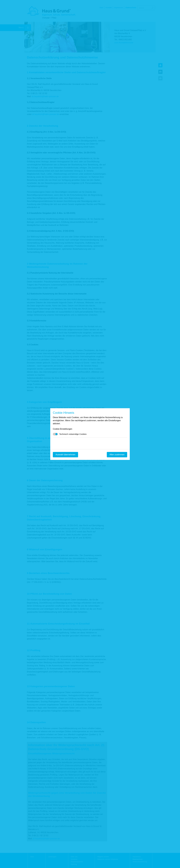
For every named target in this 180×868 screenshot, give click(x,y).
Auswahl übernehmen (65, 455)
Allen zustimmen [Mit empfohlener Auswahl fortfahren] (117, 455)
